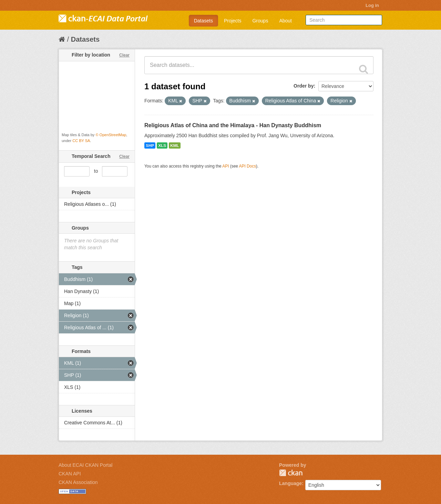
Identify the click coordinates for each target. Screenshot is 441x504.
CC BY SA (81, 141)
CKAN (291, 473)
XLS (162, 145)
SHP (150, 145)
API (225, 166)
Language (290, 483)
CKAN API (70, 474)
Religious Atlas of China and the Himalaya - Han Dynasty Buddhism (233, 125)
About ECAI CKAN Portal (85, 465)
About (285, 21)
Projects (233, 21)
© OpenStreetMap (111, 135)
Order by (304, 86)
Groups (260, 21)
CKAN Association (78, 482)
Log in (372, 5)
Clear (124, 55)
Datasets (203, 21)
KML (175, 145)
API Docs (248, 166)
